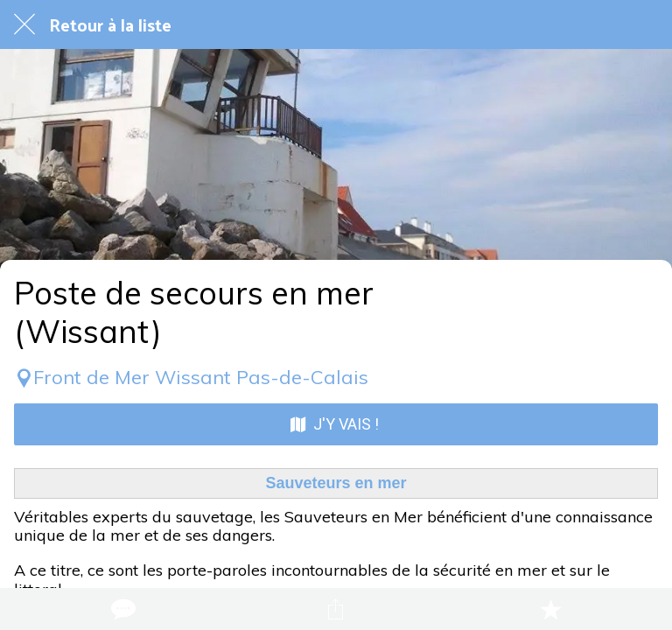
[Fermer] (24, 24)
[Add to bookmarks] (550, 609)
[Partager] (336, 609)
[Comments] (122, 609)
